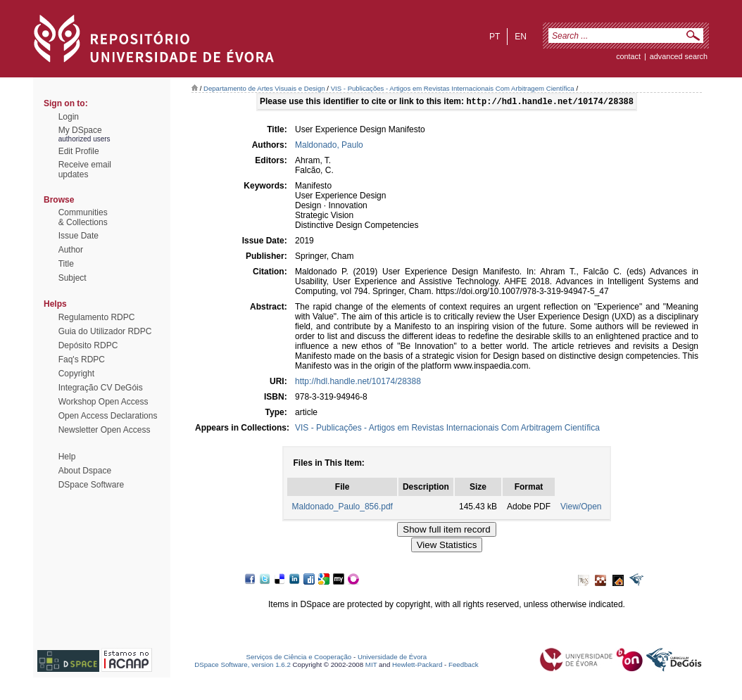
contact (628, 56)
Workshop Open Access (103, 402)
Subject (73, 278)
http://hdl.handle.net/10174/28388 (358, 383)
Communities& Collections (83, 217)
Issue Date (78, 236)
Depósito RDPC (88, 345)
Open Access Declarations (108, 416)
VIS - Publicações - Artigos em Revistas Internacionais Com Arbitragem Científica (453, 88)
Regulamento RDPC (97, 317)
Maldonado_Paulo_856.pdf (342, 508)
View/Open (581, 508)
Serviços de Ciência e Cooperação (299, 658)
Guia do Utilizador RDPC (105, 331)
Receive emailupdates (85, 170)
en (521, 37)
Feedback (464, 666)
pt (495, 37)
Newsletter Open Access (105, 430)
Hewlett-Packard (417, 666)
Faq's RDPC (82, 359)
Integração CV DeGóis (101, 388)
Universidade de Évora (392, 658)
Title (66, 264)
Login (69, 117)
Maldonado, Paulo (329, 146)
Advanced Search (679, 56)
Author (71, 250)
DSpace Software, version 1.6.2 (243, 666)
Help (67, 457)
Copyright (76, 374)
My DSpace (80, 130)
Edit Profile (79, 151)
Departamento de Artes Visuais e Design (264, 88)
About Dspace (85, 471)
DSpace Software (91, 485)
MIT (371, 666)
